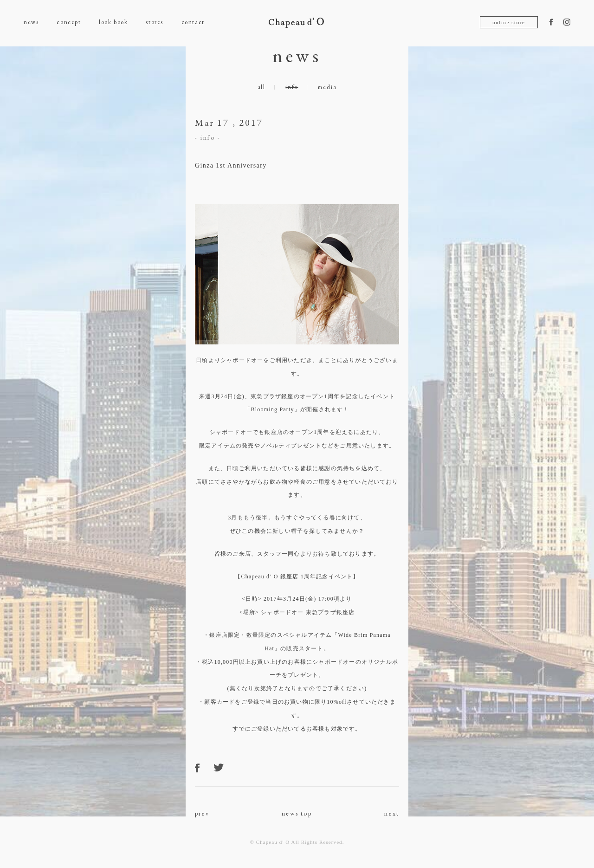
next (392, 813)
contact (193, 22)
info (292, 87)
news (31, 22)
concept (69, 22)
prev (202, 813)
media (327, 87)
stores (154, 22)
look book (113, 22)
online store (509, 22)
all (261, 87)
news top (297, 813)
